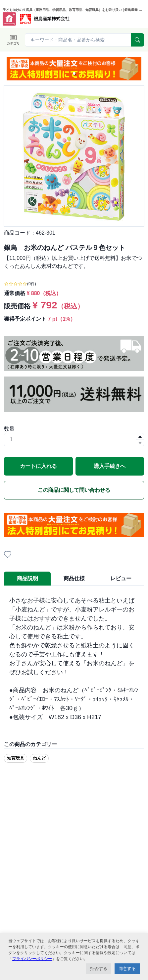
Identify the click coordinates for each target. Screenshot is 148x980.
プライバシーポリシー (32, 959)
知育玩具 (16, 758)
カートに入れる (38, 466)
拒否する (99, 969)
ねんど (39, 758)
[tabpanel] (74, 659)
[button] (74, 73)
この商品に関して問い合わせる (74, 490)
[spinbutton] (74, 440)
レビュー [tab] (121, 578)
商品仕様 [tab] (74, 578)
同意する (127, 969)
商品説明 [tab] (27, 578)
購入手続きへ (110, 466)
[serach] (137, 40)
